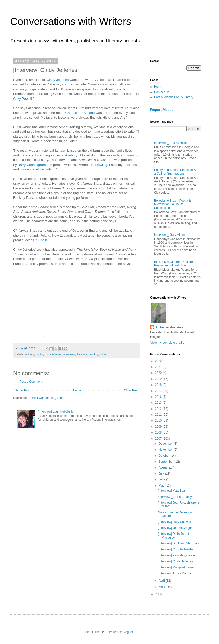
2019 (159, 379)
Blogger (128, 632)
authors (30, 354)
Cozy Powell (23, 99)
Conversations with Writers (71, 21)
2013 (159, 403)
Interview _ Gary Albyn (169, 235)
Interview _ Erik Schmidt (170, 143)
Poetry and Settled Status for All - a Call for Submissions (177, 172)
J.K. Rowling (98, 165)
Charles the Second (80, 113)
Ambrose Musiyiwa (169, 327)
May (162, 486)
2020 (159, 373)
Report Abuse (162, 110)
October (165, 456)
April (162, 581)
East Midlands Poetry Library (174, 97)
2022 (159, 361)
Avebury (71, 155)
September (167, 462)
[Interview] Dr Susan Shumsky (178, 543)
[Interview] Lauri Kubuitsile (56, 412)
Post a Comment (31, 382)
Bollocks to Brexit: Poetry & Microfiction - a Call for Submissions (173, 204)
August (164, 468)
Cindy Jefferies (58, 80)
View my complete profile (167, 343)
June (162, 479)
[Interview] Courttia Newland (177, 549)
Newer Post (22, 390)
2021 (159, 367)
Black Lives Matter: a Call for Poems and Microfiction (174, 264)
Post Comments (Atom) (48, 398)
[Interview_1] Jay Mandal (175, 573)
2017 (159, 391)
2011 (159, 415)
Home (77, 390)
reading (93, 354)
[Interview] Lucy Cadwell (174, 522)
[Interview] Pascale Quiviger (177, 555)
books (39, 354)
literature (82, 354)
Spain (43, 240)
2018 (159, 385)
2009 (159, 427)
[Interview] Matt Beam (173, 491)
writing (104, 354)
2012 (159, 409)
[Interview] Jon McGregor (175, 528)
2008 (159, 432)
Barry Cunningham (32, 165)
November (166, 450)
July (162, 474)
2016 (159, 397)
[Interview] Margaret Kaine (176, 567)
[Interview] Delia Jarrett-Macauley (174, 536)
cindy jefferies (53, 354)
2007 (159, 439)
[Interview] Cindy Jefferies (175, 561)
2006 (159, 594)
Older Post (131, 390)
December (166, 444)
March (163, 587)
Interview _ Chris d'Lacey (175, 497)
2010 (159, 420)
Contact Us (162, 92)
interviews (69, 354)
